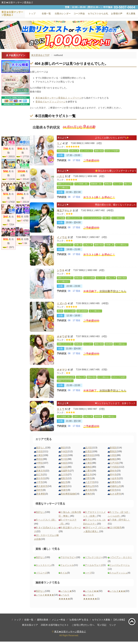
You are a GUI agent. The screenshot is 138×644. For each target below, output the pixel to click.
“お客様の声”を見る (79, 622)
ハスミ (61, 177)
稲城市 (64, 488)
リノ (59, 144)
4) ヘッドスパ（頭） (46, 522)
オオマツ (62, 372)
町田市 (113, 492)
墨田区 (39, 462)
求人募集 (131, 14)
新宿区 (113, 450)
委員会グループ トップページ (51, 102)
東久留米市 (42, 488)
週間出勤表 (43, 622)
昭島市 (64, 481)
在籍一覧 (29, 622)
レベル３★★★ (117, 593)
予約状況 (62, 162)
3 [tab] (73, 47)
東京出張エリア (30, 627)
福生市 (64, 485)
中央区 (64, 454)
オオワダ (62, 339)
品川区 (89, 450)
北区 (38, 469)
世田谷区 (90, 458)
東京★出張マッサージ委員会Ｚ (70, 634)
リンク (113, 627)
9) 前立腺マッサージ (71, 530)
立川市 (64, 477)
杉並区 (64, 465)
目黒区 (89, 454)
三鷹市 (89, 473)
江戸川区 (114, 465)
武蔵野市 (65, 473)
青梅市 (89, 496)
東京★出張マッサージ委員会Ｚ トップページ (58, 98)
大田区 (113, 458)
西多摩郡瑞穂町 (69, 496)
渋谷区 (39, 454)
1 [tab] (65, 47)
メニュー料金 (58, 622)
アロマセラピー (68, 560)
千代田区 (114, 469)
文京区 (64, 458)
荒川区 (64, 462)
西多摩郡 (41, 496)
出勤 (60, 157)
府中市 (113, 477)
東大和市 (90, 492)
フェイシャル (67, 567)
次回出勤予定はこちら (113, 295)
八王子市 (90, 485)
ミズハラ (62, 306)
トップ (17, 622)
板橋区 (113, 462)
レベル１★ (66, 593)
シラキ (61, 273)
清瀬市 (64, 492)
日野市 (89, 481)
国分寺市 (41, 481)
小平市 (39, 485)
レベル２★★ (92, 593)
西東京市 (41, 473)
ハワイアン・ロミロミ (121, 560)
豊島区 (113, 454)
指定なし (41, 450)
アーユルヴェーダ (94, 567)
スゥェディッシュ (118, 575)
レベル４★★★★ (45, 597)
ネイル (64, 575)
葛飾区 (89, 469)
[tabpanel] (69, 35)
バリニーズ (41, 575)
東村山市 (90, 488)
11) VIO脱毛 (115, 530)
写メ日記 (102, 627)
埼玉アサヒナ (64, 213)
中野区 (39, 465)
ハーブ (88, 575)
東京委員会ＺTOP (40, 55)
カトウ (61, 412)
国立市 (89, 477)
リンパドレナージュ (120, 567)
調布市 (113, 473)
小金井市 (114, 481)
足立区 (64, 469)
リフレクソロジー (94, 560)
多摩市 (113, 485)
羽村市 (39, 492)
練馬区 (89, 462)
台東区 (39, 458)
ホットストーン (44, 567)
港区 (63, 450)
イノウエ (62, 240)
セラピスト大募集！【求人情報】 (109, 622)
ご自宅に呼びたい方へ (83, 627)
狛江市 (39, 477)
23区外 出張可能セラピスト (55, 627)
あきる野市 (115, 496)
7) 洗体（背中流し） (120, 522)
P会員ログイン (16, 55)
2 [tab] (69, 47)
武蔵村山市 (115, 488)
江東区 (89, 465)
